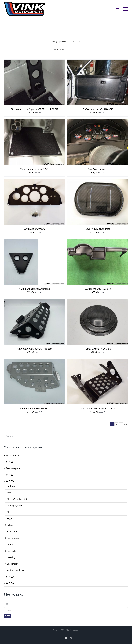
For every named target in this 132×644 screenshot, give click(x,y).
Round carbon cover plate (98, 349)
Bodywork (12, 486)
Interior (11, 544)
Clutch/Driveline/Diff (17, 499)
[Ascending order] (79, 42)
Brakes (10, 493)
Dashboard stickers (98, 169)
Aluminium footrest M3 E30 (34, 408)
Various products (15, 570)
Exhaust (11, 525)
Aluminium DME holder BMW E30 (98, 408)
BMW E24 (10, 475)
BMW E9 (9, 462)
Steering (11, 557)
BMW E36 (10, 577)
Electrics (11, 512)
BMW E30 (10, 481)
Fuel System (13, 538)
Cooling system (14, 506)
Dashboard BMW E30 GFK (98, 289)
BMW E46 (10, 583)
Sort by (59, 42)
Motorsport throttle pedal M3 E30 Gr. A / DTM (34, 109)
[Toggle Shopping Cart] (117, 9)
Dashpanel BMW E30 (34, 229)
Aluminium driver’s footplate (34, 169)
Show (59, 49)
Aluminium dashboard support (34, 289)
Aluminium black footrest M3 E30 (34, 349)
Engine (10, 519)
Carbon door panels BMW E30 (98, 109)
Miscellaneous (12, 455)
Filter (7, 616)
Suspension (13, 564)
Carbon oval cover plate (98, 229)
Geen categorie (13, 468)
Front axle (12, 531)
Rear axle (11, 551)
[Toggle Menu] (125, 9)
